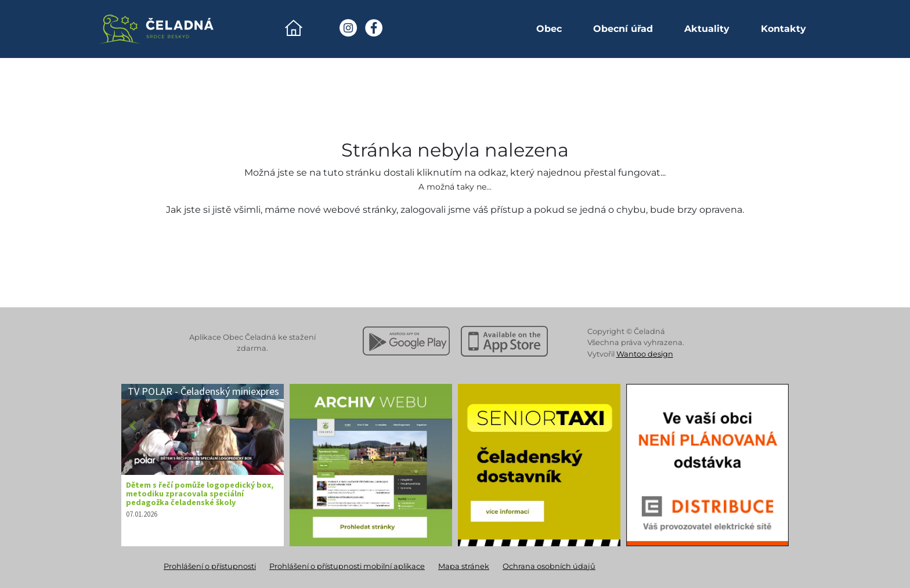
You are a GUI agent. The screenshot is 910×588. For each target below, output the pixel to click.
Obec (549, 29)
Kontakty (783, 29)
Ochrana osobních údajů (549, 566)
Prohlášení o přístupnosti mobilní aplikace (347, 566)
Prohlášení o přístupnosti (210, 566)
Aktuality (707, 29)
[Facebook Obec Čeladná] (374, 28)
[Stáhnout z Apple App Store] (504, 341)
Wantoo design (645, 354)
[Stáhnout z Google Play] (406, 341)
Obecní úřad (623, 29)
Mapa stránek (464, 566)
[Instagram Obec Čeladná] (348, 28)
